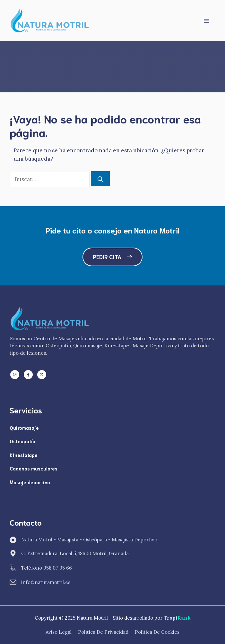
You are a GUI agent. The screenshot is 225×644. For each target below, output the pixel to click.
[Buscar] (100, 179)
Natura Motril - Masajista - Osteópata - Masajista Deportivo (89, 540)
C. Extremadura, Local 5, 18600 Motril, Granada (75, 553)
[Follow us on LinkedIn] (15, 375)
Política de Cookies (157, 632)
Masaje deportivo (30, 482)
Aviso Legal (59, 632)
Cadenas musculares (34, 468)
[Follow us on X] (42, 375)
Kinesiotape (24, 455)
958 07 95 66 (58, 568)
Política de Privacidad (103, 632)
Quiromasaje (24, 428)
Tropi (177, 618)
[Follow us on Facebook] (28, 375)
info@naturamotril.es (46, 582)
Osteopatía (22, 441)
